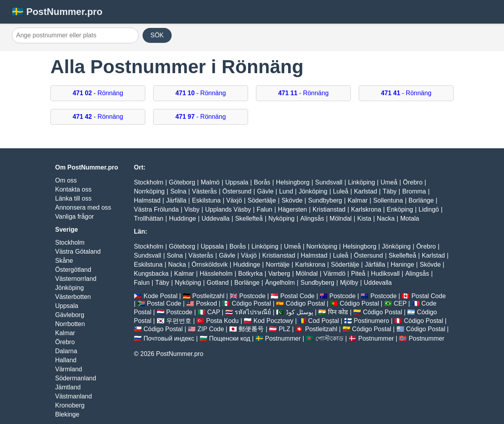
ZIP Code (211, 329)
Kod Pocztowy (273, 321)
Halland (66, 360)
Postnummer (283, 338)
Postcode (253, 296)
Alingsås (312, 218)
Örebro (65, 342)
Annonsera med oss (83, 207)
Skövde (292, 200)
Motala (409, 218)
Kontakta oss (73, 189)
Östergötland (73, 270)
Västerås (205, 191)
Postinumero (371, 321)
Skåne (64, 261)
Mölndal (341, 218)
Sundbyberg (325, 200)
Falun (265, 209)
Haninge (402, 265)
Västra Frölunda (156, 209)
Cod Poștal (324, 321)
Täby (390, 191)
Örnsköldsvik (210, 265)
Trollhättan (149, 218)
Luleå (341, 191)
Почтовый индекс (169, 338)
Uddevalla (216, 218)
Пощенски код (230, 338)
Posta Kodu (222, 321)
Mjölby (349, 283)
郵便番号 (251, 329)
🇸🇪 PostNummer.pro (57, 12)
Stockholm (70, 242)
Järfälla (176, 200)
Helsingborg (293, 182)
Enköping (400, 209)
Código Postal (252, 303)
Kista (364, 218)
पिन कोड (338, 312)
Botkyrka (250, 274)
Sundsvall (329, 182)
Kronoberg (70, 405)
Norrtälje (278, 265)
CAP (214, 312)
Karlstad (366, 191)
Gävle (265, 191)
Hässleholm (216, 274)
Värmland (69, 369)
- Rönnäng (98, 93)
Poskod (207, 303)
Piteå (358, 274)
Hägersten (293, 209)
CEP (400, 303)
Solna (178, 191)
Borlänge (421, 200)
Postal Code (297, 296)
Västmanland (73, 396)
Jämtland (68, 387)
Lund (286, 191)
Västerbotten (73, 297)
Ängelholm (280, 283)
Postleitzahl (208, 296)
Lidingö (429, 209)
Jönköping (69, 288)
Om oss (66, 180)
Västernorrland (76, 279)
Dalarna (66, 351)
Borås (262, 182)
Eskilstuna (206, 200)
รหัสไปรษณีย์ (253, 312)
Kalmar (65, 333)
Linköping (362, 182)
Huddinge (183, 218)
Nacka (386, 218)
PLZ (284, 329)
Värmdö (334, 274)
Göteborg (182, 182)
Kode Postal (160, 296)
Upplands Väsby (228, 209)
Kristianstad (329, 209)
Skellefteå (249, 218)
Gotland (218, 283)
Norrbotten (70, 324)
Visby (192, 209)
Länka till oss (73, 198)
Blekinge (67, 414)
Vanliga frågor (74, 217)
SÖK (157, 35)
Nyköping (282, 218)
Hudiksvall (385, 274)
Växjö (234, 200)
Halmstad (147, 200)
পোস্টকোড (329, 338)
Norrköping (149, 191)
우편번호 (179, 321)
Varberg (279, 274)
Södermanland (76, 378)
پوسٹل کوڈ (299, 312)
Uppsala (67, 306)
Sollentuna (388, 200)
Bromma (414, 191)
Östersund (237, 191)
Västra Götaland (78, 252)
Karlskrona (366, 209)
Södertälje (262, 200)
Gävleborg (70, 315)
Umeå (389, 182)
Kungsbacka (151, 274)
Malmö (210, 182)
